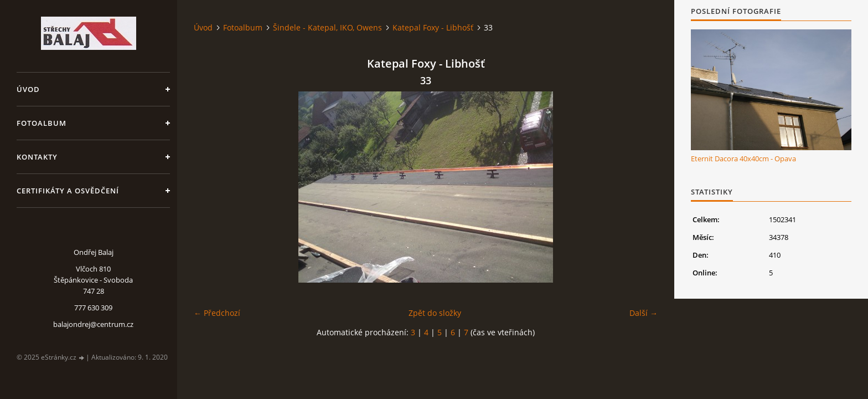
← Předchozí (217, 313)
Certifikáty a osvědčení (68, 191)
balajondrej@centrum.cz (93, 324)
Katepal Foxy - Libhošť (433, 27)
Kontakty (37, 157)
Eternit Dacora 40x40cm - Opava (743, 158)
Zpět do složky (435, 313)
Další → (644, 313)
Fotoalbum (42, 123)
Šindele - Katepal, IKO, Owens (327, 27)
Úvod (28, 89)
